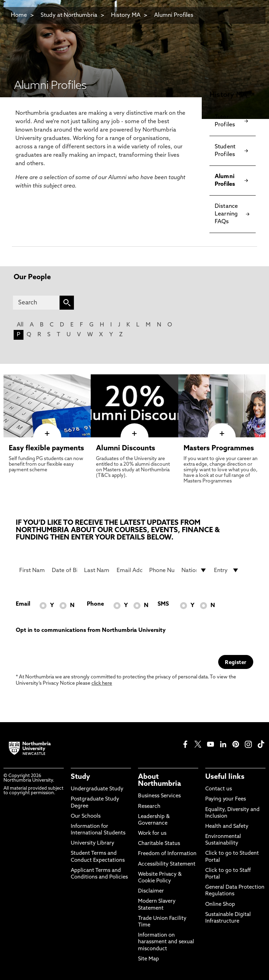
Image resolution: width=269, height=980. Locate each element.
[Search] (36, 303)
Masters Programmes (219, 449)
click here (102, 683)
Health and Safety (227, 827)
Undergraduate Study (97, 789)
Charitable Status (159, 844)
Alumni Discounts (126, 449)
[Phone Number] (162, 570)
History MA (126, 15)
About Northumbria (160, 781)
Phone (95, 604)
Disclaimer (151, 891)
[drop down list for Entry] (227, 570)
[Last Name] (97, 570)
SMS (163, 604)
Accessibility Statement (167, 864)
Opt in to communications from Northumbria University (91, 630)
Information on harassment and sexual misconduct (166, 942)
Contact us (219, 789)
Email (23, 604)
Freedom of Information (167, 854)
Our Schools (86, 816)
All (20, 325)
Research (149, 807)
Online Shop (220, 905)
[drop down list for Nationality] (194, 570)
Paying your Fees (226, 799)
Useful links (225, 777)
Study (80, 777)
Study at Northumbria (69, 15)
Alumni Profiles (174, 15)
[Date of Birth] (65, 570)
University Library (92, 843)
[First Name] (32, 570)
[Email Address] (129, 570)
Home (19, 15)
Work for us (152, 834)
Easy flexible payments (46, 449)
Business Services (159, 796)
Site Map (149, 959)
